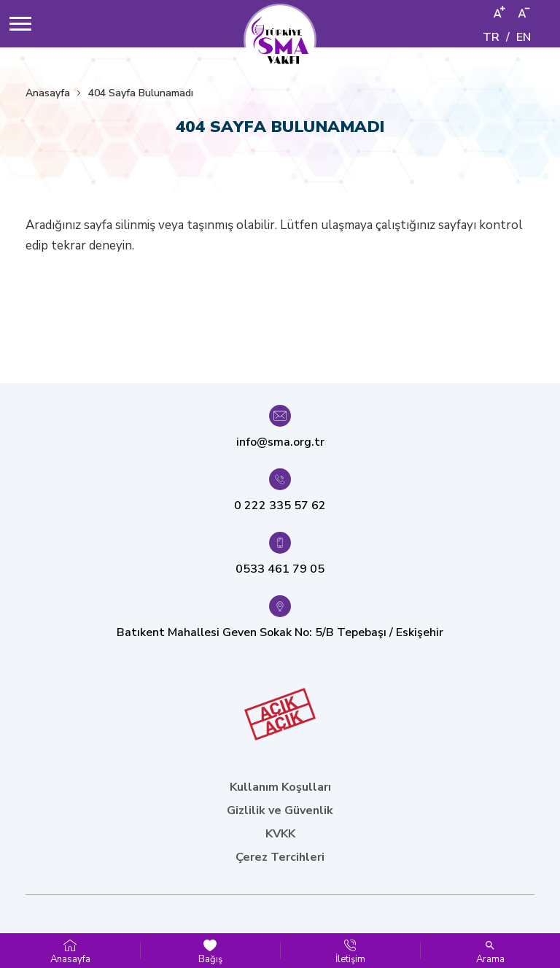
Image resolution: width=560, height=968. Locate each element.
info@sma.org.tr (280, 442)
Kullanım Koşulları (280, 787)
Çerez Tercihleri (280, 857)
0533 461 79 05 (280, 569)
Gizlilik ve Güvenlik (280, 810)
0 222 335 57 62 (280, 506)
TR (491, 37)
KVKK (280, 834)
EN (524, 37)
